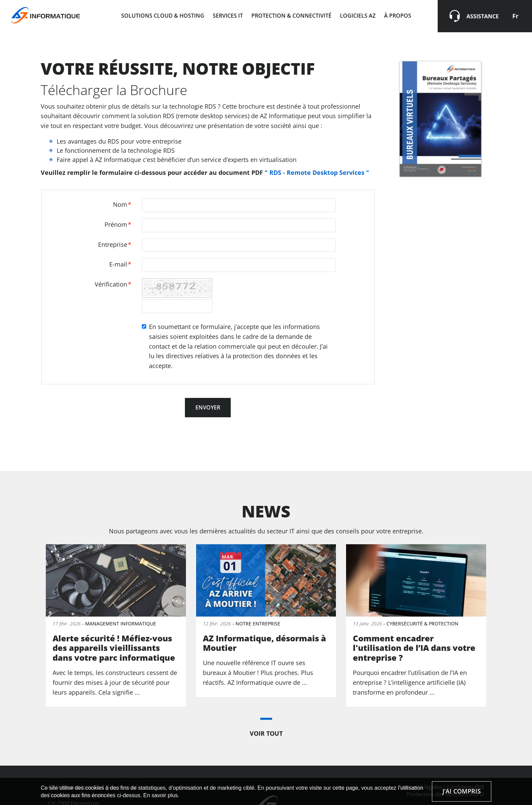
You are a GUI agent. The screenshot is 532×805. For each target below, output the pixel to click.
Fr (515, 16)
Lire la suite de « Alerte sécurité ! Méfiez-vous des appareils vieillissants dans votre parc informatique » (116, 625)
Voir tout (266, 733)
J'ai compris (462, 791)
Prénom (118, 224)
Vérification (113, 284)
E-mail (120, 264)
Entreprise (115, 244)
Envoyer (208, 407)
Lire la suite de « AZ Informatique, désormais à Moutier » (266, 620)
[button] (266, 719)
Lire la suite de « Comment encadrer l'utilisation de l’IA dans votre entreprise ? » (416, 625)
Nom (122, 204)
